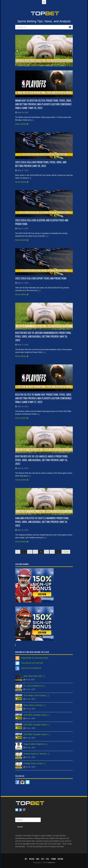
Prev (17, 51)
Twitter (17, 810)
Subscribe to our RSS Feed (34, 658)
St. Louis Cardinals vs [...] (34, 686)
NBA (38, 859)
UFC (43, 859)
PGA (47, 859)
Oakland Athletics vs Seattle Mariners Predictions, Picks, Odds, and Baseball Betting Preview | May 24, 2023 (42, 522)
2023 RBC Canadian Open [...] (36, 715)
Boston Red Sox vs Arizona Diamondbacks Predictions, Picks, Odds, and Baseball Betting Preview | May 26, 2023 (43, 336)
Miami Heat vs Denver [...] (34, 705)
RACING (60, 859)
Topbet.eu (51, 862)
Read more (21, 124)
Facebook (20, 810)
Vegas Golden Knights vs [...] (36, 744)
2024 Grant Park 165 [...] (34, 676)
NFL (26, 859)
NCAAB (32, 859)
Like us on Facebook (31, 668)
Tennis (53, 859)
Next (71, 51)
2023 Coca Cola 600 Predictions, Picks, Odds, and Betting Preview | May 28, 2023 (41, 164)
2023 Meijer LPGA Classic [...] (36, 695)
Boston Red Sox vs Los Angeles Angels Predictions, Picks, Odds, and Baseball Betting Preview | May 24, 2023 (42, 460)
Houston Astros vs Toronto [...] (36, 754)
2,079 (66, 552)
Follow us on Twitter (32, 663)
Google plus (24, 810)
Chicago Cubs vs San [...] (34, 763)
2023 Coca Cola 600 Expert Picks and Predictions (41, 278)
